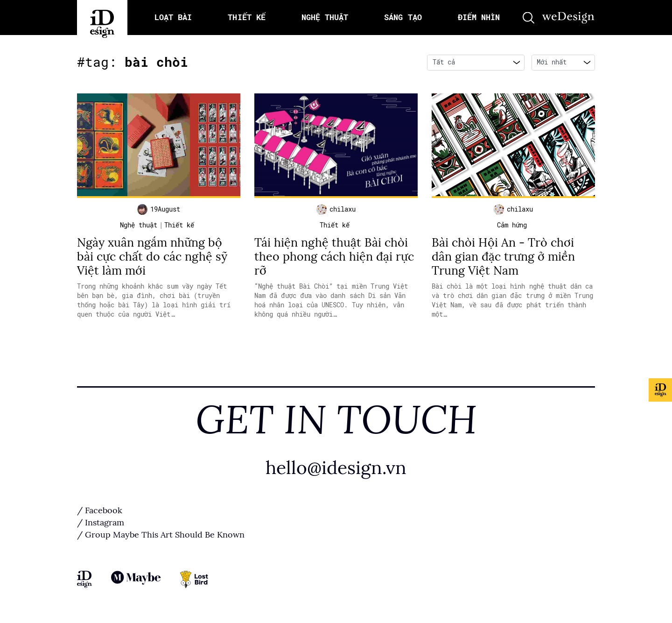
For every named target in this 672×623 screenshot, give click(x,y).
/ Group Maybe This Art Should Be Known (161, 535)
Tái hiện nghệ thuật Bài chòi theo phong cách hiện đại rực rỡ (334, 257)
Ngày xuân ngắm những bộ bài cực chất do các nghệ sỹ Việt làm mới (152, 257)
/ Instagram (101, 523)
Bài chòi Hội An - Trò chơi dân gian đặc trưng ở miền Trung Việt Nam (503, 257)
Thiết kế (179, 225)
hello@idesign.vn (336, 468)
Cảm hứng (512, 225)
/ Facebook (100, 510)
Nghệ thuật (139, 225)
